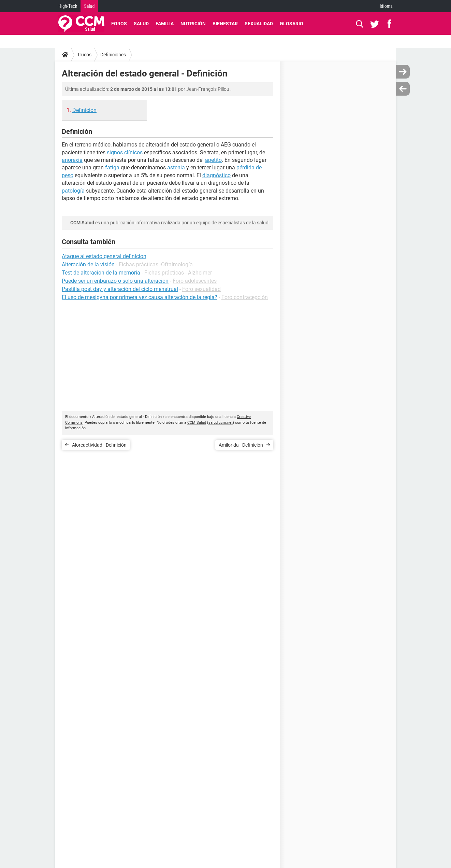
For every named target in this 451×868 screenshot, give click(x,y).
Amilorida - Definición (241, 445)
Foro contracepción (245, 297)
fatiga (112, 167)
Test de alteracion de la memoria (101, 273)
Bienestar (225, 24)
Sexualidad (259, 24)
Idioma (386, 6)
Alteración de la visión (88, 264)
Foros (119, 24)
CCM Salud (197, 423)
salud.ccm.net (221, 423)
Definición (84, 110)
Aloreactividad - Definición (99, 445)
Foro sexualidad (201, 289)
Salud (89, 6)
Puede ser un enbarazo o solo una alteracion (115, 281)
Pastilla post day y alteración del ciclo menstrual (120, 289)
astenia (176, 167)
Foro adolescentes (195, 281)
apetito (213, 160)
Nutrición (193, 24)
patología (73, 191)
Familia (165, 24)
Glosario (292, 24)
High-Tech (68, 6)
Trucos (84, 55)
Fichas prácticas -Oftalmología (156, 264)
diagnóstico (216, 175)
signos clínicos (125, 152)
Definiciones (113, 55)
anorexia (72, 160)
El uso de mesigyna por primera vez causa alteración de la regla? (140, 297)
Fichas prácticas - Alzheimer (178, 273)
